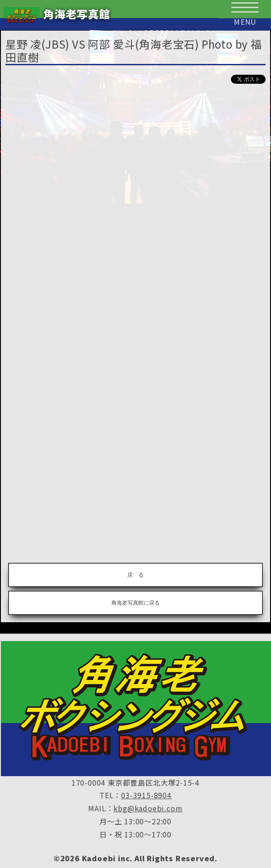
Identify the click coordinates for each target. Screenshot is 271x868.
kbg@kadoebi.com (148, 808)
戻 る (135, 575)
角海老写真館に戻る (135, 603)
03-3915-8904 (146, 795)
